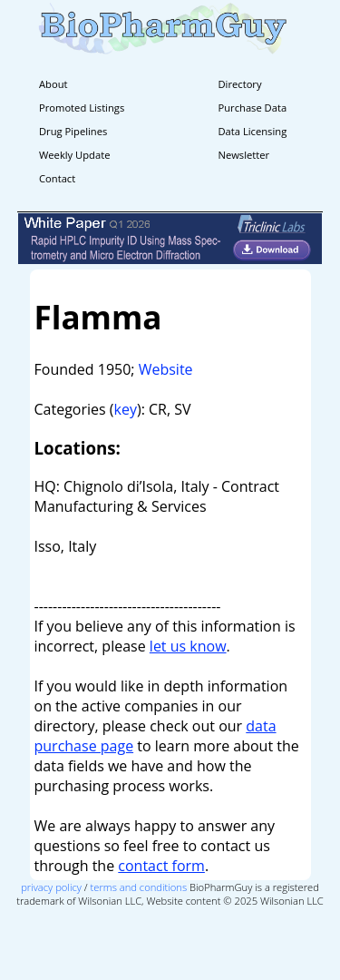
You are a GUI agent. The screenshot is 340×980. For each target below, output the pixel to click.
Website (166, 369)
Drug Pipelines (73, 131)
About (53, 84)
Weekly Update (74, 155)
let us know (188, 646)
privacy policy (51, 887)
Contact (57, 178)
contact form (161, 866)
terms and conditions (139, 887)
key (126, 409)
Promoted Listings (82, 108)
